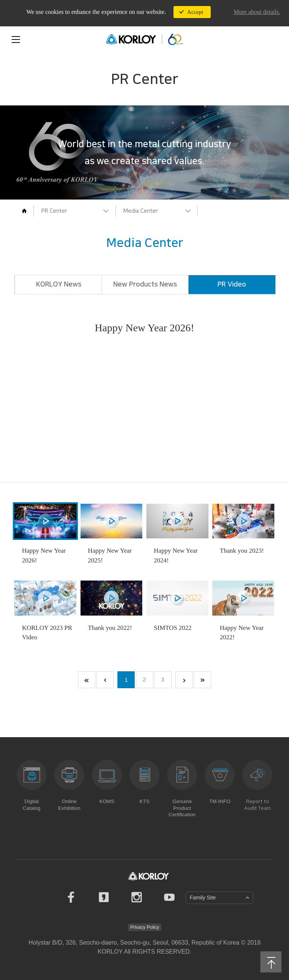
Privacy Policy (145, 927)
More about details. (257, 12)
